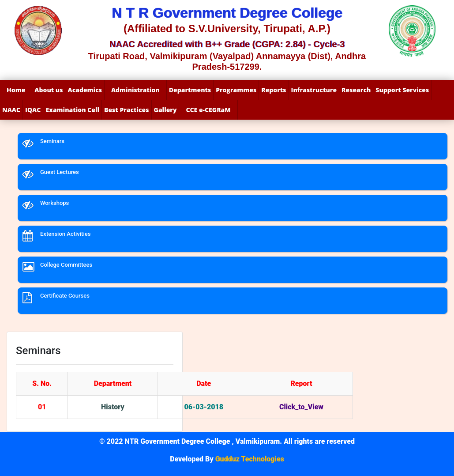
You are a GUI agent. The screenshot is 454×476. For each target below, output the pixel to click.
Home (16, 90)
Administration (135, 90)
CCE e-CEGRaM (208, 110)
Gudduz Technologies (249, 459)
